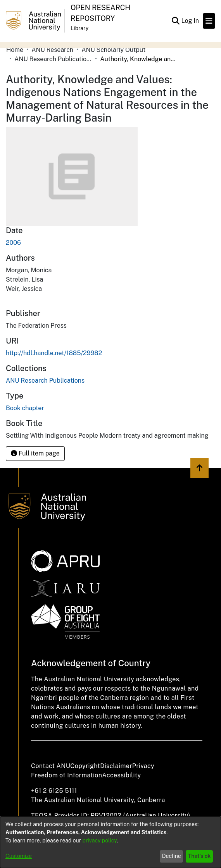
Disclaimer (116, 766)
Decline (172, 856)
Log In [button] (190, 21)
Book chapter (25, 408)
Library (79, 28)
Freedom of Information (66, 775)
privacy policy (100, 840)
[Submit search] (175, 21)
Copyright (85, 766)
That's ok (199, 856)
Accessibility (121, 775)
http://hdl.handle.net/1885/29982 (54, 353)
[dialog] (110, 842)
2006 (13, 243)
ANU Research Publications (53, 59)
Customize (19, 856)
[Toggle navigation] (209, 21)
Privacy (143, 766)
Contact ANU (51, 766)
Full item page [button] (35, 453)
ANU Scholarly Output (113, 50)
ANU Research (52, 50)
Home (15, 50)
